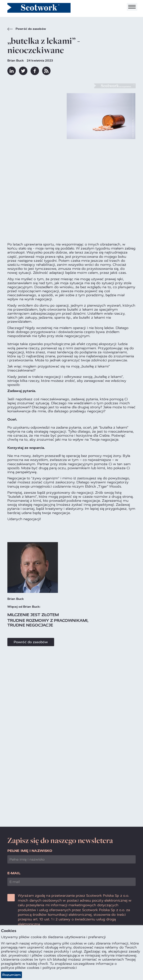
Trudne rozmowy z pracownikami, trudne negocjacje (48, 623)
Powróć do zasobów (27, 29)
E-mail (14, 873)
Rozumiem (11, 975)
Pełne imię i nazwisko (30, 851)
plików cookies (27, 968)
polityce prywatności (60, 968)
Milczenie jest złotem (33, 615)
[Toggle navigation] (132, 7)
